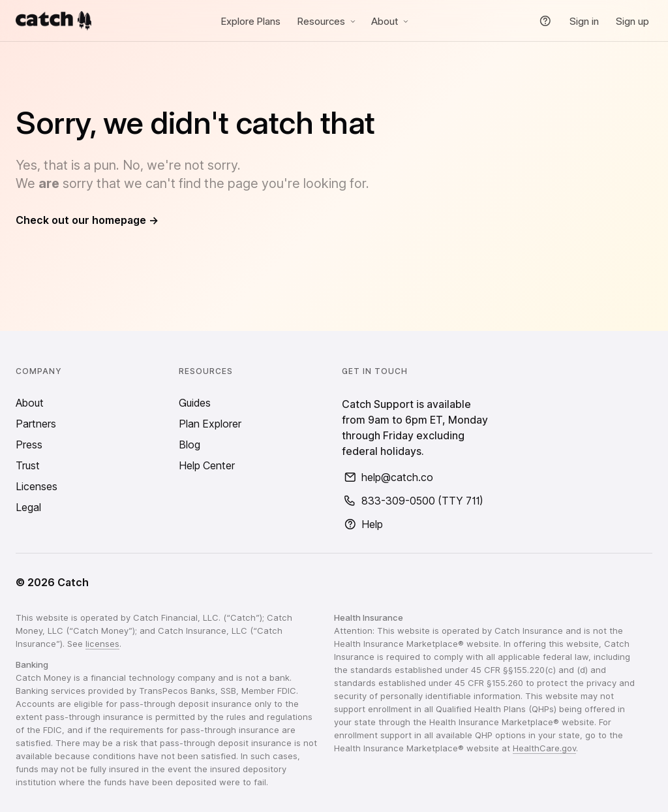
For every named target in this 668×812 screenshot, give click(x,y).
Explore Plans (251, 21)
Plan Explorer (210, 424)
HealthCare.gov (544, 748)
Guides (195, 403)
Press (29, 445)
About (391, 21)
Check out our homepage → (87, 220)
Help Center (207, 465)
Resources (328, 21)
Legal (28, 507)
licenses (102, 644)
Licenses (37, 486)
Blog (190, 445)
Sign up (632, 21)
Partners (36, 424)
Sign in (584, 21)
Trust (28, 465)
